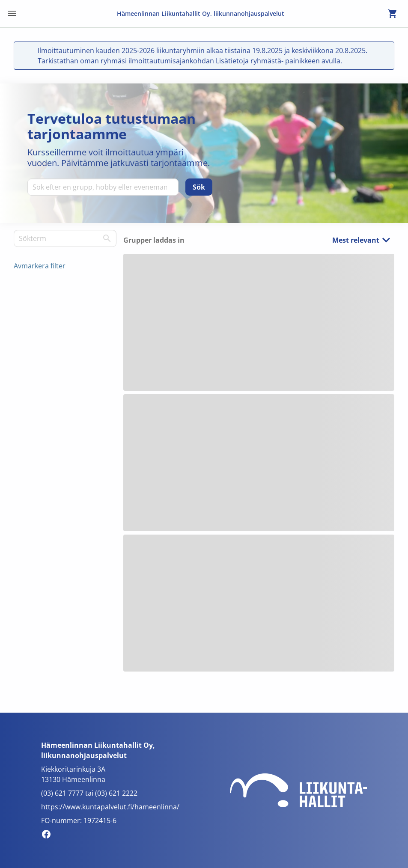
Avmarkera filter (40, 266)
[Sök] (199, 187)
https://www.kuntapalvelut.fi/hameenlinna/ (110, 807)
